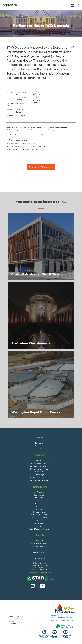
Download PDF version (40, 167)
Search (78, 5)
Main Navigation (73, 6)
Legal (23, 623)
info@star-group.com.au (41, 572)
